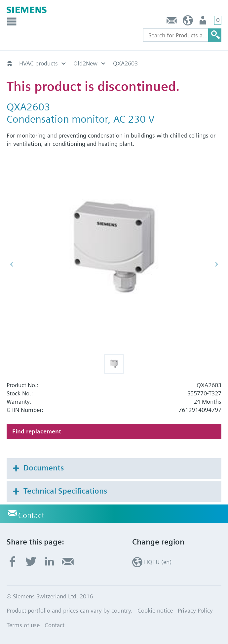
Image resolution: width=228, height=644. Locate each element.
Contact (172, 22)
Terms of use (23, 625)
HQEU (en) (188, 22)
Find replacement (37, 431)
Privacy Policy (195, 610)
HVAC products (38, 63)
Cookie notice (155, 610)
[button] (114, 364)
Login (203, 22)
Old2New (85, 63)
